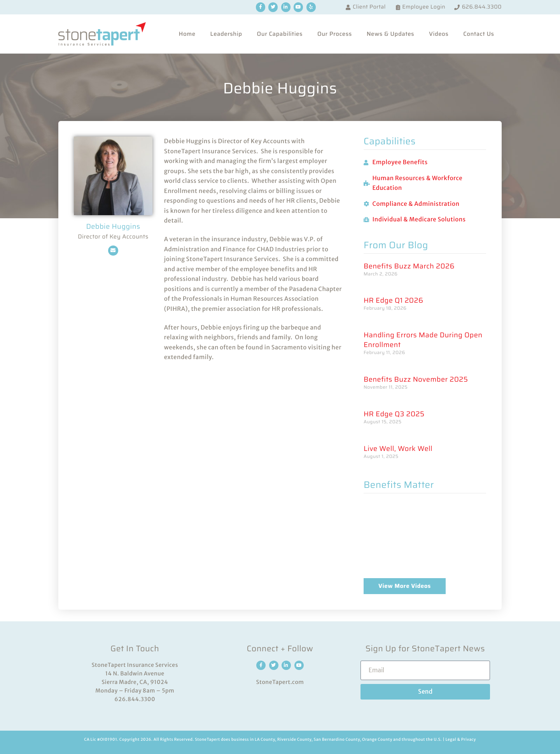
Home (187, 34)
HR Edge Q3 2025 (394, 414)
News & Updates (390, 34)
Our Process (335, 34)
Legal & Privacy (460, 739)
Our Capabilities (280, 34)
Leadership (226, 34)
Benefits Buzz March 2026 (409, 266)
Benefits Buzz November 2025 (416, 380)
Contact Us (479, 34)
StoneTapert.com (280, 682)
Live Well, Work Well (398, 449)
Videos (439, 34)
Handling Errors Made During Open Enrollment (423, 340)
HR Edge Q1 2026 (393, 301)
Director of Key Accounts (113, 237)
